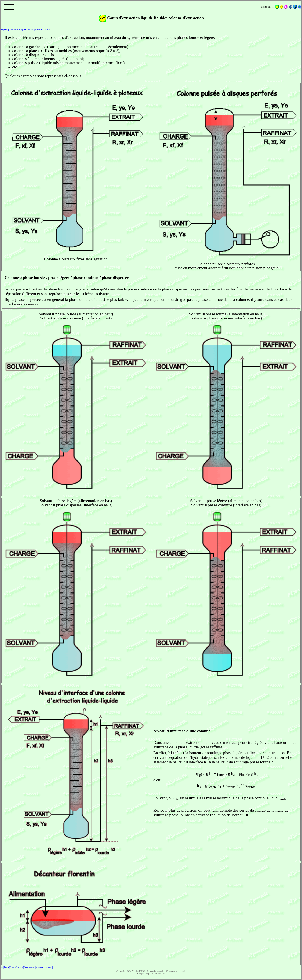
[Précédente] (16, 30)
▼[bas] (5, 30)
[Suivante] (29, 30)
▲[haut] (5, 967)
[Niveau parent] (43, 30)
